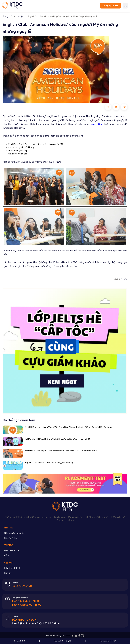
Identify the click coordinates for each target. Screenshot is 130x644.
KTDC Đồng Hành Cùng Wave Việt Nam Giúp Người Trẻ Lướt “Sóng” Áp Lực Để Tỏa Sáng (68, 427)
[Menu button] (125, 6)
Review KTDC (11, 538)
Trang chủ (7, 16)
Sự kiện (20, 16)
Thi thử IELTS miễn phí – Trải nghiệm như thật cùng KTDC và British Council (61, 451)
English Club (97, 124)
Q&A (7, 555)
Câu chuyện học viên (14, 533)
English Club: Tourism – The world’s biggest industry (49, 463)
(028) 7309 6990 (22, 586)
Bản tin (8, 573)
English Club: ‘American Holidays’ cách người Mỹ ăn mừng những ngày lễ (62, 16)
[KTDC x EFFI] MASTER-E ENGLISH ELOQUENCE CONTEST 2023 (57, 439)
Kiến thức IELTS (12, 568)
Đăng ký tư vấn (110, 6)
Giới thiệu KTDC (12, 551)
